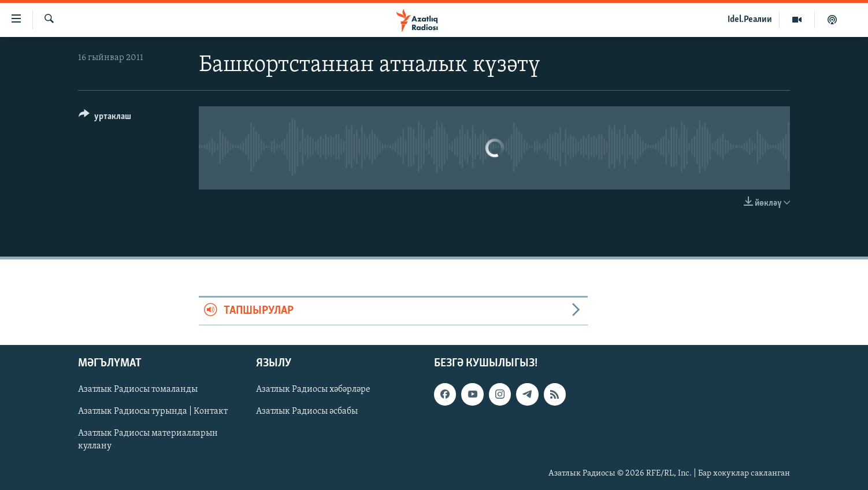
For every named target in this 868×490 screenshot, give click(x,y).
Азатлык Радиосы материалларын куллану (148, 440)
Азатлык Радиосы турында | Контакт (153, 411)
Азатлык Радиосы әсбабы (307, 411)
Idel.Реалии (750, 20)
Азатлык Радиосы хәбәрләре (313, 389)
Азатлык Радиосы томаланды (138, 389)
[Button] (105, 118)
